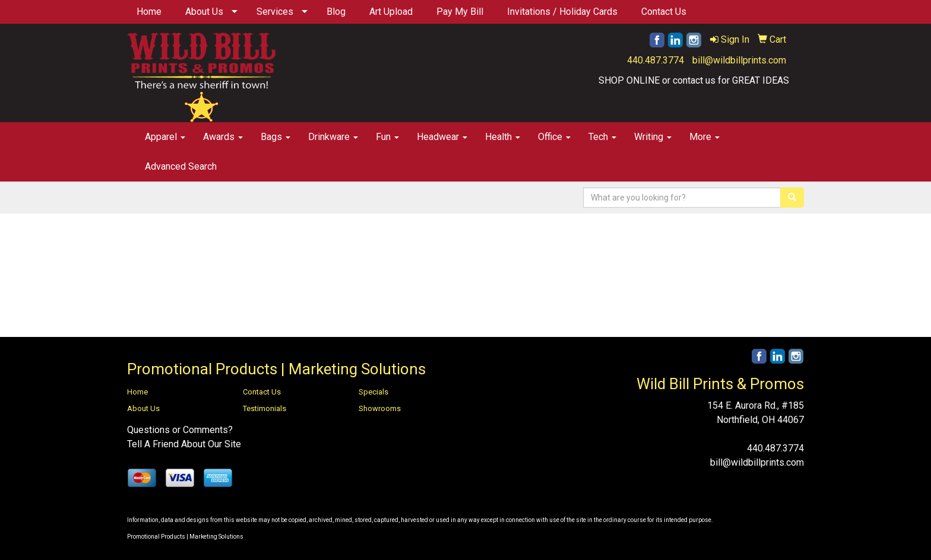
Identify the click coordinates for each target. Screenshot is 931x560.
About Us (204, 12)
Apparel (165, 137)
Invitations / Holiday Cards (562, 12)
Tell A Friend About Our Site (184, 444)
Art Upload (391, 12)
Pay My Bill (460, 12)
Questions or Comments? (180, 430)
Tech (602, 137)
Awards (223, 137)
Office (554, 137)
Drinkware (333, 137)
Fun (387, 137)
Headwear (442, 137)
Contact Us (664, 12)
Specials (373, 392)
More (704, 137)
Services (275, 12)
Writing (653, 137)
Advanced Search (181, 166)
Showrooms (380, 408)
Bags (275, 137)
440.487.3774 (655, 60)
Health (503, 137)
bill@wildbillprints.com (739, 60)
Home (149, 12)
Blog (336, 12)
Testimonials (265, 408)
